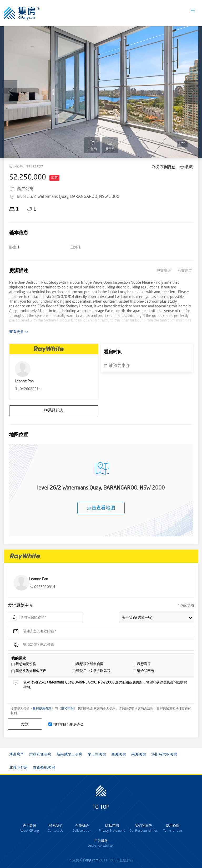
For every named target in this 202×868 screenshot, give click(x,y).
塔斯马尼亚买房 (164, 755)
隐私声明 (67, 709)
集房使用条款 (42, 709)
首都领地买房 (44, 768)
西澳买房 (119, 755)
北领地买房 (18, 768)
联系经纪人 (54, 411)
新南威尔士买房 (69, 755)
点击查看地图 (101, 508)
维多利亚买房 (40, 755)
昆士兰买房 (97, 755)
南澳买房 (139, 755)
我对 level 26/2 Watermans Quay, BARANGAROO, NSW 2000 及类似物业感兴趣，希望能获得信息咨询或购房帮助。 (107, 692)
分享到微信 (166, 167)
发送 (25, 724)
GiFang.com (89, 860)
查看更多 (19, 332)
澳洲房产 (17, 755)
